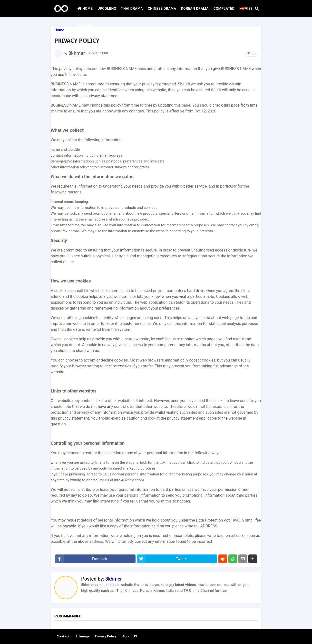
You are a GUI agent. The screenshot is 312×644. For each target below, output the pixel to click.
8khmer (114, 579)
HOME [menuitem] (85, 9)
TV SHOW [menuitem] (85, 26)
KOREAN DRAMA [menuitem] (195, 9)
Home (59, 30)
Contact (63, 637)
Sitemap (82, 637)
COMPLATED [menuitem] (224, 9)
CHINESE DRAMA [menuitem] (162, 9)
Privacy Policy (106, 637)
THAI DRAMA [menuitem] (132, 9)
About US (130, 637)
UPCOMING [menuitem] (107, 9)
